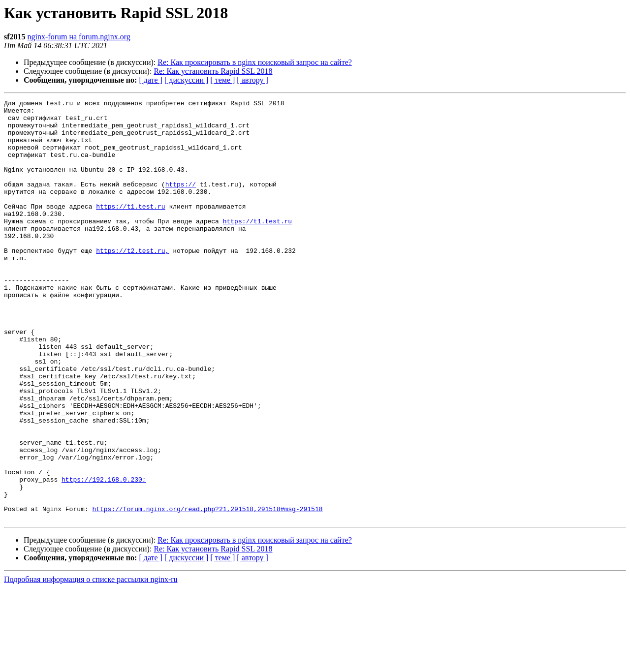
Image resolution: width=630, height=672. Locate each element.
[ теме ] (222, 80)
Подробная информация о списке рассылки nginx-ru (91, 663)
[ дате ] (151, 80)
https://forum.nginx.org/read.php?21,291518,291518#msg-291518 (207, 591)
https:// (181, 202)
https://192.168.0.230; (104, 556)
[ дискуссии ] (186, 80)
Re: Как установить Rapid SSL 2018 (213, 71)
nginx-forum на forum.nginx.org (79, 37)
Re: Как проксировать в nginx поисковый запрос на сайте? (255, 62)
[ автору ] (252, 80)
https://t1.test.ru (130, 228)
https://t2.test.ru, (132, 281)
